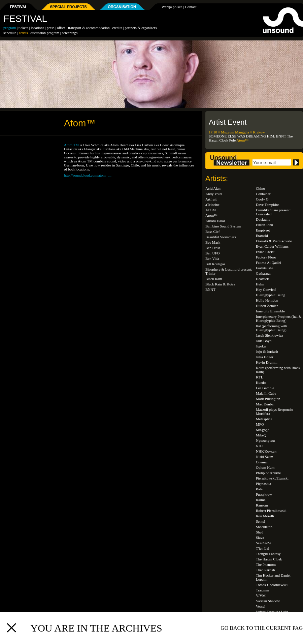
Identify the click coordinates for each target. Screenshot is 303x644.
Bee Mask (213, 242)
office (61, 28)
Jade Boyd (264, 341)
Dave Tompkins (268, 205)
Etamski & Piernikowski (274, 241)
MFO (260, 424)
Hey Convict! (266, 289)
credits (117, 28)
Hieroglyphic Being (271, 295)
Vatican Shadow (268, 601)
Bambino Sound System (223, 226)
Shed (260, 532)
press (51, 28)
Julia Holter (265, 357)
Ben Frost (213, 248)
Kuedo (261, 382)
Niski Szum (265, 457)
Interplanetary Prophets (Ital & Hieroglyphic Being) (279, 318)
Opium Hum (265, 467)
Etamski (262, 236)
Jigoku (261, 346)
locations (37, 28)
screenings (70, 33)
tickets (23, 28)
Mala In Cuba (266, 393)
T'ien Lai (263, 548)
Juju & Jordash (267, 351)
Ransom (262, 505)
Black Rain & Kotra (220, 284)
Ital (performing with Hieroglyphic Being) (272, 328)
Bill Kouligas (215, 264)
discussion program (45, 33)
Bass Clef (212, 232)
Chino (260, 188)
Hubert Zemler (267, 306)
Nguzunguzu (265, 440)
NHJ (259, 446)
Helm (260, 284)
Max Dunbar (265, 404)
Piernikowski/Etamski (272, 478)
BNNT (281, 136)
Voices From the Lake (272, 612)
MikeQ (261, 435)
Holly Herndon (267, 300)
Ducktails (263, 219)
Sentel (261, 521)
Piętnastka (263, 484)
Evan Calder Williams (272, 246)
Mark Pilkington (268, 399)
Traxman (262, 590)
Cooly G (262, 199)
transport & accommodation (89, 28)
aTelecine (212, 205)
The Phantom (266, 564)
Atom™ (242, 140)
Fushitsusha (265, 268)
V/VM (261, 595)
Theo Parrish (265, 570)
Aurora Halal (215, 221)
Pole (232, 140)
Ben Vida (212, 258)
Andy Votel (214, 194)
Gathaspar (263, 273)
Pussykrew (264, 494)
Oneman (262, 462)
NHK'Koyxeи (266, 451)
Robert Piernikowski (271, 511)
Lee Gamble (265, 388)
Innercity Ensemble (270, 311)
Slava (260, 538)
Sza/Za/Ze (263, 543)
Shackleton (264, 527)
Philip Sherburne (268, 473)
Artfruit (211, 199)
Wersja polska (172, 7)
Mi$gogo (263, 430)
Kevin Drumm (267, 362)
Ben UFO (212, 253)
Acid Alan (213, 188)
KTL (259, 377)
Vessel (261, 606)
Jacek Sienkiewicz (270, 335)
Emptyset (263, 230)
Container (263, 194)
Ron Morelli (265, 516)
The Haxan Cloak (269, 559)
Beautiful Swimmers (221, 237)
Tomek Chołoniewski (272, 585)
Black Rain (214, 279)
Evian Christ (265, 252)
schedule (10, 33)
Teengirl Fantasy (268, 554)
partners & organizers (141, 28)
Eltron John (264, 225)
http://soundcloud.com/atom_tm (88, 175)
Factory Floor (266, 257)
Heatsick (262, 279)
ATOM (211, 210)
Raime (261, 500)
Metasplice (264, 419)
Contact (191, 7)
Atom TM (71, 145)
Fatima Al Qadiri (268, 263)
